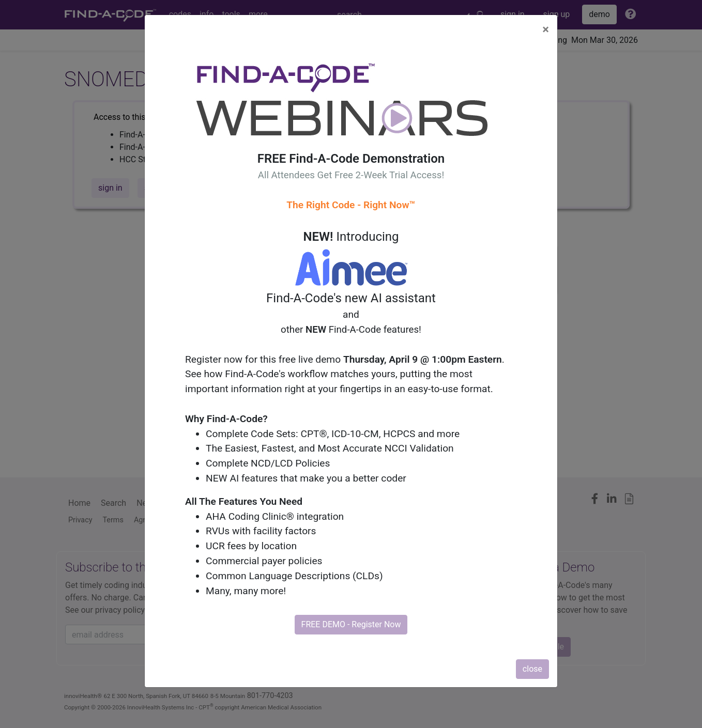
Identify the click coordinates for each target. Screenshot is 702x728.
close (532, 669)
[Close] (546, 29)
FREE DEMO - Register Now (351, 624)
